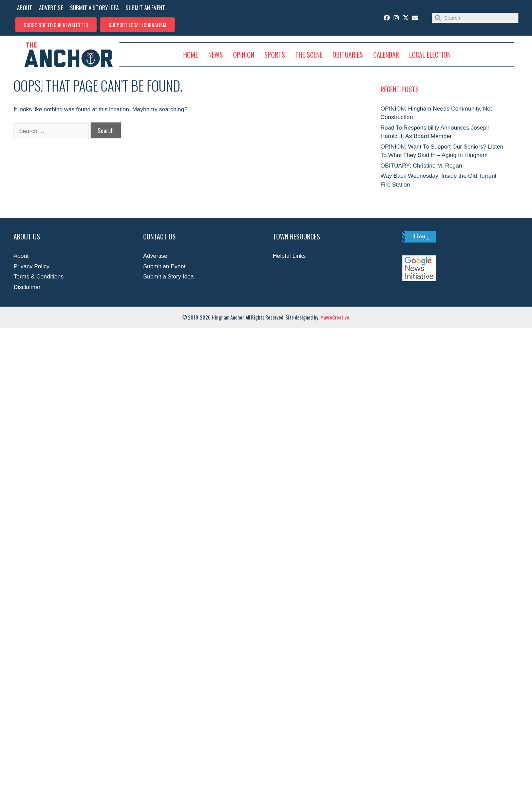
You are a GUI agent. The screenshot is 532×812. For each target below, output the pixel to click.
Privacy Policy (32, 266)
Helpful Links (289, 256)
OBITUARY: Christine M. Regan (422, 166)
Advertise (155, 256)
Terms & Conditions (39, 277)
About (21, 256)
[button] (56, 25)
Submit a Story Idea (168, 277)
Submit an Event (164, 266)
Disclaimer (27, 287)
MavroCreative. (335, 317)
